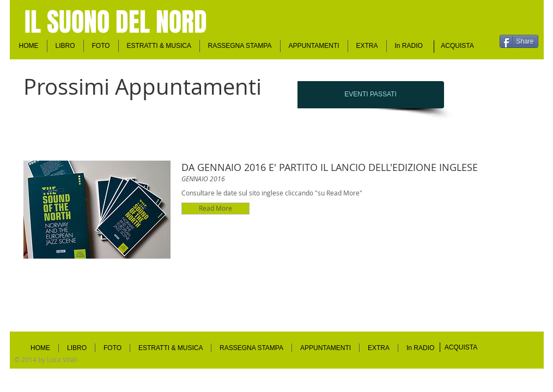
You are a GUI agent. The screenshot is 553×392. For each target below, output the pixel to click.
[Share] (519, 41)
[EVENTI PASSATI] (371, 95)
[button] (314, 46)
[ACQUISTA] (458, 46)
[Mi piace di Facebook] (496, 25)
